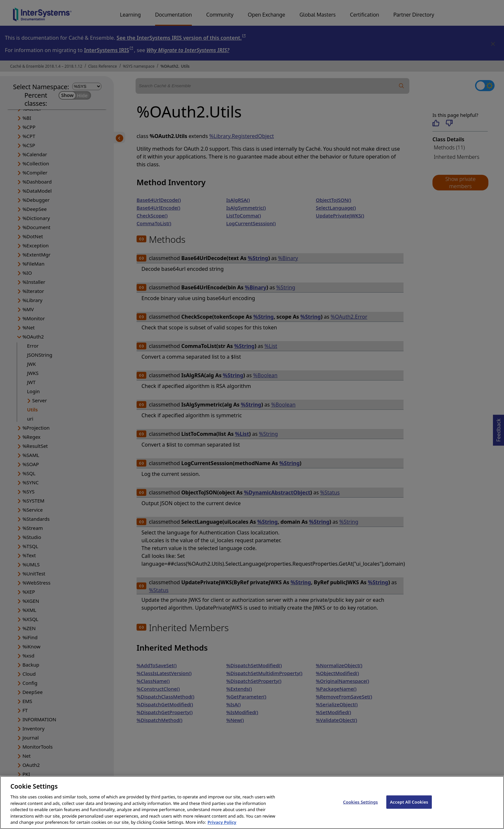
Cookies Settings (360, 807)
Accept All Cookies (409, 807)
